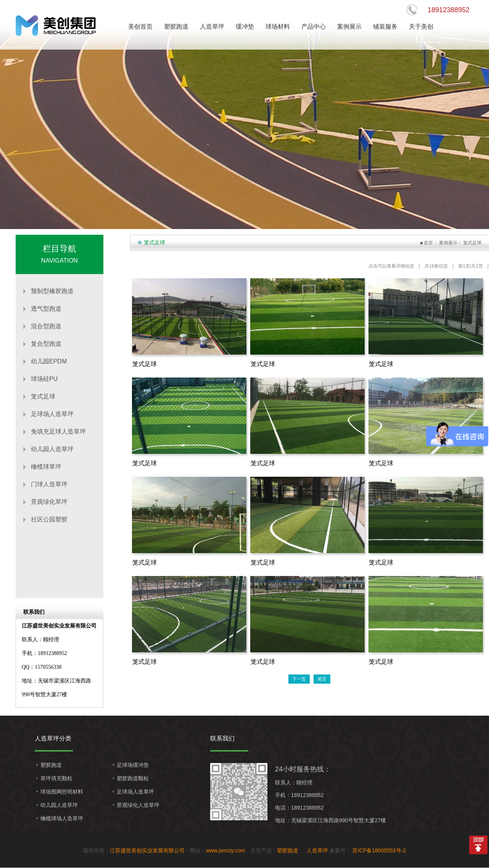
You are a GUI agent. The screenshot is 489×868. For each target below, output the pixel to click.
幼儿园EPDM (49, 361)
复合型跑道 (46, 344)
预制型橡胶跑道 (52, 291)
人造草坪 (317, 850)
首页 (428, 243)
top (478, 845)
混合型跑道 (46, 326)
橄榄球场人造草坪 (62, 818)
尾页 (322, 679)
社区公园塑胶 (49, 519)
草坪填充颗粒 (56, 778)
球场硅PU (44, 379)
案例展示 (448, 243)
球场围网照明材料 (62, 792)
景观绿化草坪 (49, 502)
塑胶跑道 (51, 765)
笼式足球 (43, 396)
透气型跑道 (46, 309)
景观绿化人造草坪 (138, 805)
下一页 (299, 679)
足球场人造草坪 (52, 414)
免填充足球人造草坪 (58, 432)
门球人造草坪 (49, 484)
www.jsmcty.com (225, 850)
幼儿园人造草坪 (52, 449)
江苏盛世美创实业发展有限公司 (147, 850)
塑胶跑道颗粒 (133, 778)
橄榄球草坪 (46, 467)
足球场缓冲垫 (133, 765)
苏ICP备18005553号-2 (378, 850)
